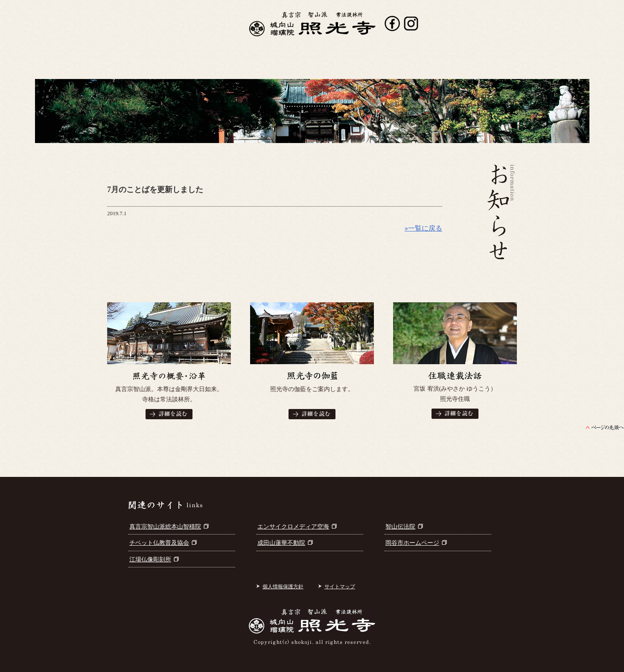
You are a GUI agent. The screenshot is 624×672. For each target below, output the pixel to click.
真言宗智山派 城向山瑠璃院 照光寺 (312, 24)
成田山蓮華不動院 (285, 543)
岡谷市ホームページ (416, 543)
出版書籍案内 (281, 66)
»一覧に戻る (423, 228)
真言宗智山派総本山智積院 (169, 527)
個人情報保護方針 (283, 587)
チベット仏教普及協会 (163, 543)
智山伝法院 (404, 527)
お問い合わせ (481, 66)
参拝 (413, 66)
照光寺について (147, 66)
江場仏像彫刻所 (154, 560)
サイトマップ (340, 587)
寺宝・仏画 (349, 66)
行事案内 (216, 66)
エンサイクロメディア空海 (297, 527)
